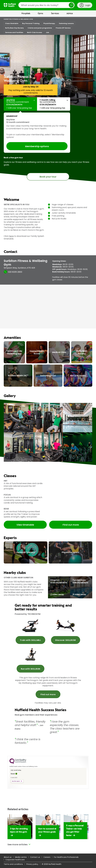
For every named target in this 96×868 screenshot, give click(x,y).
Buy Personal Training (31, 23)
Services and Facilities (14, 32)
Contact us (35, 857)
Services (55, 13)
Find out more (71, 525)
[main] (48, 442)
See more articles (17, 844)
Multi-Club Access (34, 32)
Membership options (37, 146)
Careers (47, 857)
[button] (20, 104)
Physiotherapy (49, 23)
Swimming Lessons (66, 23)
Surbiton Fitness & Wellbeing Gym (18, 19)
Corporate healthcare (15, 860)
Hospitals (26, 13)
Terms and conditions (13, 864)
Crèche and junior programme (40, 28)
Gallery (51, 81)
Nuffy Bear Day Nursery (14, 28)
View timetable (25, 525)
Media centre (21, 857)
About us (8, 857)
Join (47, 32)
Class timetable (12, 23)
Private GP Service (63, 28)
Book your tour (48, 177)
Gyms (40, 13)
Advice (70, 13)
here (11, 236)
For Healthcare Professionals (66, 857)
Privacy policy (32, 864)
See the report (16, 781)
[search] (46, 5)
